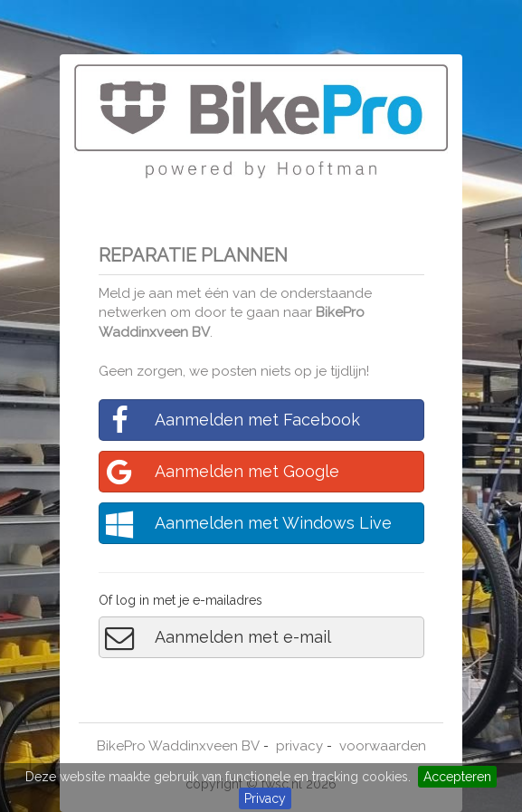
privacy (299, 746)
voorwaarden (383, 746)
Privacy (265, 798)
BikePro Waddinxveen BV (178, 746)
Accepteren (457, 777)
